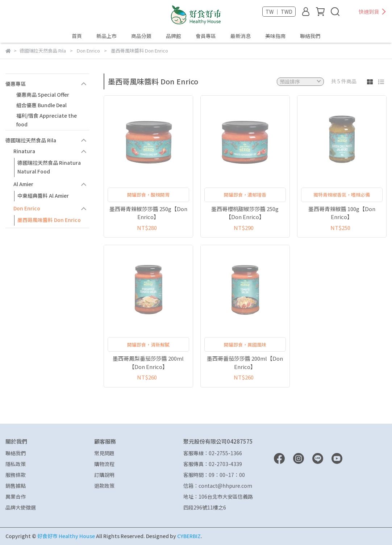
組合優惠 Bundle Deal (41, 105)
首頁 (77, 36)
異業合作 (16, 496)
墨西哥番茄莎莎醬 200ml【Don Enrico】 (245, 362)
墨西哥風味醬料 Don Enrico (49, 220)
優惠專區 (16, 84)
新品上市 (107, 36)
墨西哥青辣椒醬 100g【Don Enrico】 (342, 213)
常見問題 (104, 453)
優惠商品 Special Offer (43, 95)
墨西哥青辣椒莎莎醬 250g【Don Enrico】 (148, 213)
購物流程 (104, 464)
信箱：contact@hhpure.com (218, 486)
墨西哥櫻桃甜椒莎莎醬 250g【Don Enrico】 (245, 213)
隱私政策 (16, 464)
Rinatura (24, 151)
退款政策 (104, 486)
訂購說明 (104, 475)
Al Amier (23, 184)
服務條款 (16, 475)
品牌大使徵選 (21, 507)
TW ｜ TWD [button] (279, 12)
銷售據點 (16, 486)
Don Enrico (27, 208)
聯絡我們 (310, 36)
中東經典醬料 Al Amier (43, 196)
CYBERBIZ (189, 536)
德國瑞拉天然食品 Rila (31, 140)
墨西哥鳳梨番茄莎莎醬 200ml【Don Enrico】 (148, 362)
